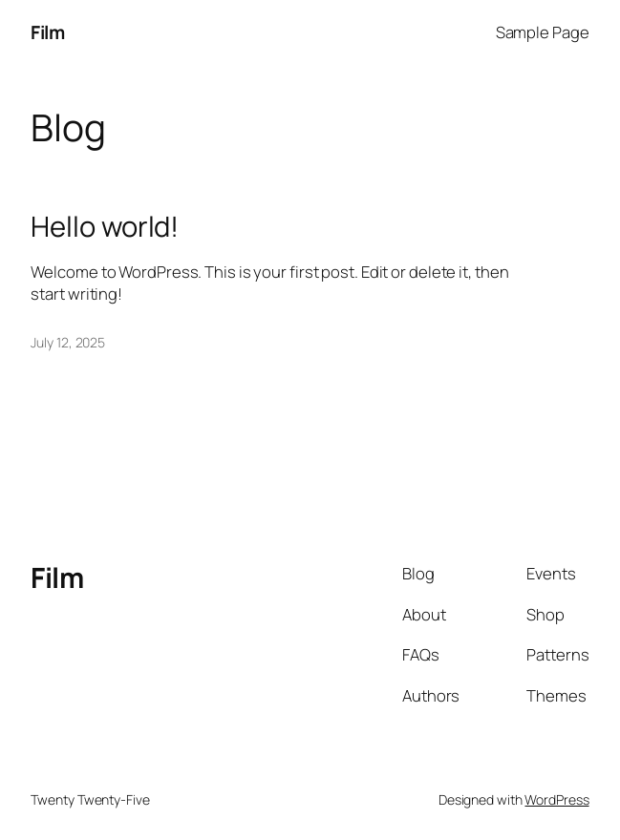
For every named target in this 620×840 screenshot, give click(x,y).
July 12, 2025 (68, 342)
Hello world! (105, 227)
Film (47, 32)
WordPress (556, 799)
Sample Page (543, 32)
